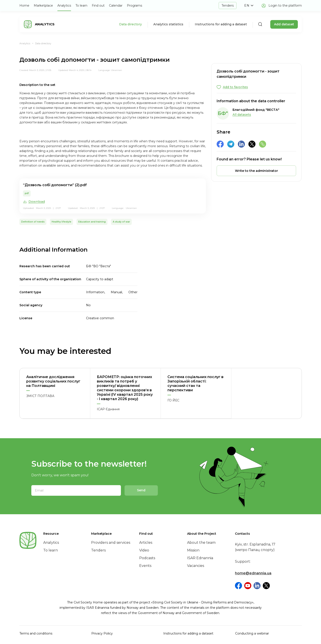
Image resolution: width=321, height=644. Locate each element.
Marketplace (43, 6)
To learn (81, 6)
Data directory (130, 24)
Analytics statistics (168, 24)
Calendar (116, 6)
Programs (134, 6)
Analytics (64, 6)
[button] (249, 6)
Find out (98, 6)
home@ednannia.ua (253, 573)
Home (24, 6)
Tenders (228, 6)
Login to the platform (285, 6)
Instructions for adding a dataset (221, 24)
